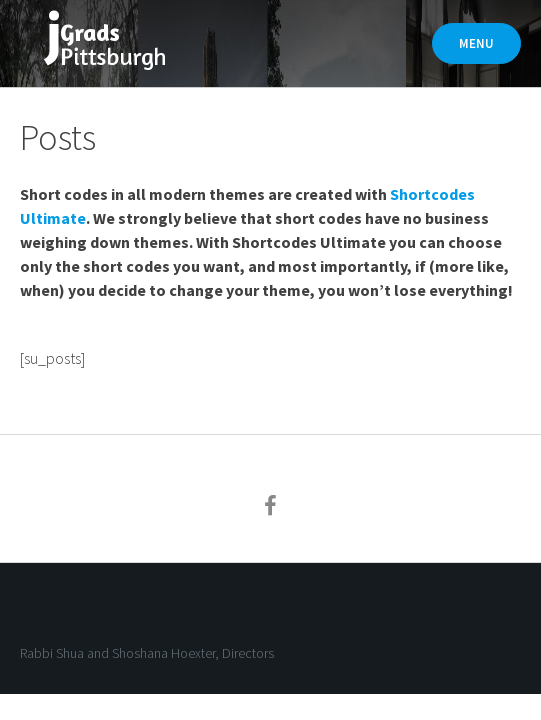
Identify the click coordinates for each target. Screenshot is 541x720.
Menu (476, 43)
